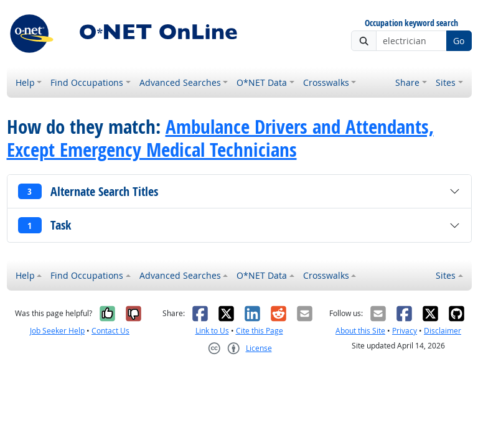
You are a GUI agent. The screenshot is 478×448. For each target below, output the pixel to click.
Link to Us (212, 331)
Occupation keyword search (411, 23)
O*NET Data (262, 82)
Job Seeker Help (57, 331)
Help (25, 82)
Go (459, 41)
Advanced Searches (180, 82)
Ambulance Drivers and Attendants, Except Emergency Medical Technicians (220, 138)
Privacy (405, 331)
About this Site (360, 331)
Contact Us (110, 331)
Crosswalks (326, 82)
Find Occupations (87, 82)
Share (407, 82)
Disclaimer (443, 331)
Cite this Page (260, 331)
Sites (446, 82)
